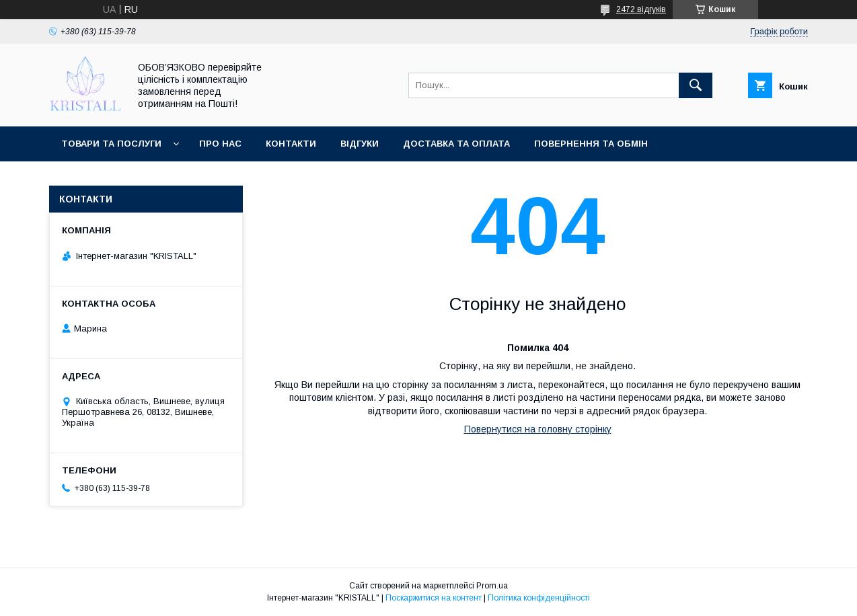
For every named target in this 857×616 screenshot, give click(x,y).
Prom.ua (492, 586)
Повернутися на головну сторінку (538, 429)
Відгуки (360, 144)
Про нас (220, 144)
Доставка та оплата (456, 144)
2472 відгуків (641, 9)
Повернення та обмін (591, 144)
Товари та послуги (111, 144)
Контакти (291, 144)
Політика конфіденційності (539, 598)
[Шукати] (696, 85)
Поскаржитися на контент (434, 598)
